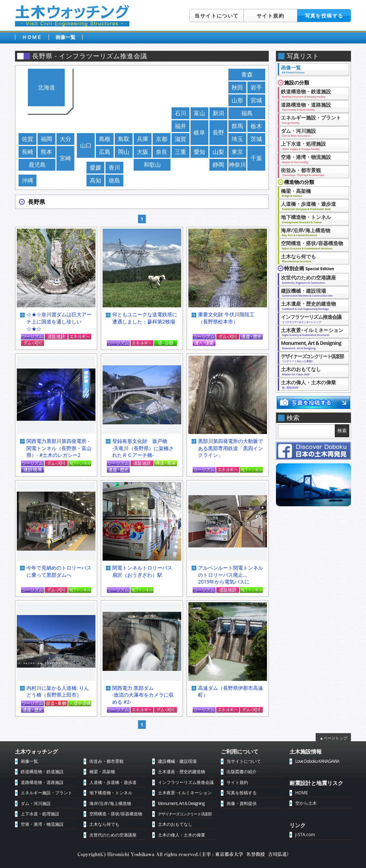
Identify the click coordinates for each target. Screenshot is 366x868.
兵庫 (143, 139)
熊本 (46, 152)
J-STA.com (305, 835)
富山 (199, 113)
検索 (342, 431)
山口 (86, 145)
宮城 (256, 100)
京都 (162, 139)
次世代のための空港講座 (311, 279)
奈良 (162, 152)
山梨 (218, 152)
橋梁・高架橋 (311, 192)
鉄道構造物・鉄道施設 (311, 93)
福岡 (46, 139)
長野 (218, 132)
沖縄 (28, 180)
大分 (65, 139)
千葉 (256, 158)
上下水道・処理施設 (311, 145)
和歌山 (152, 165)
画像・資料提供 (242, 803)
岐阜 (199, 132)
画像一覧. (30, 761)
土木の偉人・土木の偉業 (311, 384)
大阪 (143, 152)
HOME (302, 793)
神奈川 (237, 165)
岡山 (124, 152)
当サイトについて (216, 16)
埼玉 (237, 139)
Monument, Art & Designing (311, 345)
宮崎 (65, 158)
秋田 (237, 87)
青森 (247, 74)
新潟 (218, 113)
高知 (95, 180)
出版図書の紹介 (242, 772)
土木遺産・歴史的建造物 (311, 305)
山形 (237, 100)
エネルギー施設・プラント (311, 119)
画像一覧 (65, 37)
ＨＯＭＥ (32, 37)
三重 (180, 152)
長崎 (28, 152)
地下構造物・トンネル (311, 219)
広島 (105, 152)
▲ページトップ (333, 738)
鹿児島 (37, 165)
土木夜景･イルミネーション (312, 332)
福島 (247, 113)
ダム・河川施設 (311, 132)
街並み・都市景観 (311, 172)
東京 (237, 152)
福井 (180, 126)
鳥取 (124, 139)
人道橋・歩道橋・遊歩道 (311, 205)
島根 (105, 139)
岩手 (256, 87)
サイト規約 (270, 16)
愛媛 (95, 167)
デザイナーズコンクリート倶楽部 (185, 814)
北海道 (46, 87)
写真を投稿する (324, 16)
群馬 (237, 126)
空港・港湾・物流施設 (311, 159)
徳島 (114, 180)
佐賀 (28, 139)
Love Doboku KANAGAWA (317, 761)
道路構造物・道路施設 (311, 106)
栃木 (256, 126)
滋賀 (180, 139)
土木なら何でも (311, 258)
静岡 (218, 165)
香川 (114, 167)
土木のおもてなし (311, 371)
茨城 (256, 139)
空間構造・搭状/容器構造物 (312, 245)
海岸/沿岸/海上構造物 (311, 232)
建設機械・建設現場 (311, 292)
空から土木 (306, 803)
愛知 (199, 152)
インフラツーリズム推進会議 (311, 318)
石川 (180, 113)
